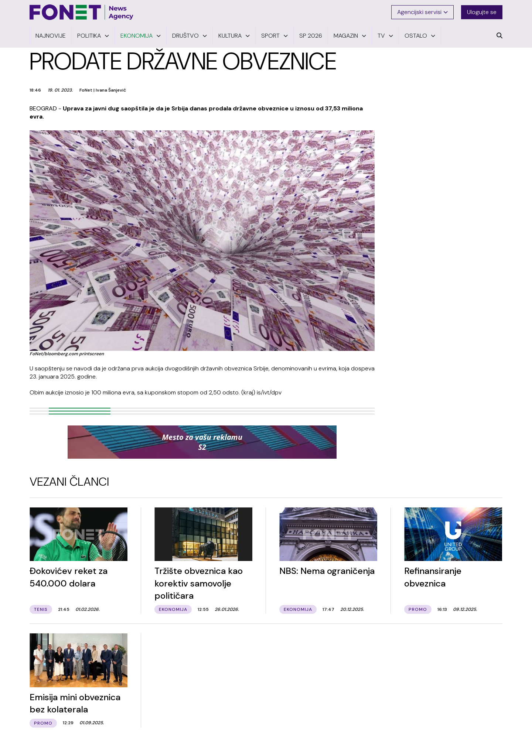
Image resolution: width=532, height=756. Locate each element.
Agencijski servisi (422, 12)
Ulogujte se (482, 12)
